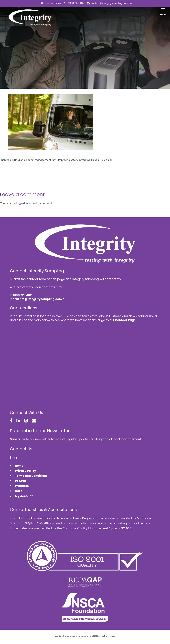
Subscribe (18, 439)
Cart (18, 491)
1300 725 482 (76, 3)
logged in (22, 203)
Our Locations (53, 3)
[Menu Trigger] (163, 12)
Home (19, 466)
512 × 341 (107, 160)
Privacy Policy (25, 471)
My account (24, 496)
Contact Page (125, 320)
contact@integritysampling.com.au (111, 3)
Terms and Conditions (31, 476)
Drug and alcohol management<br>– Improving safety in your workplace (57, 160)
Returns (21, 481)
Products (22, 486)
